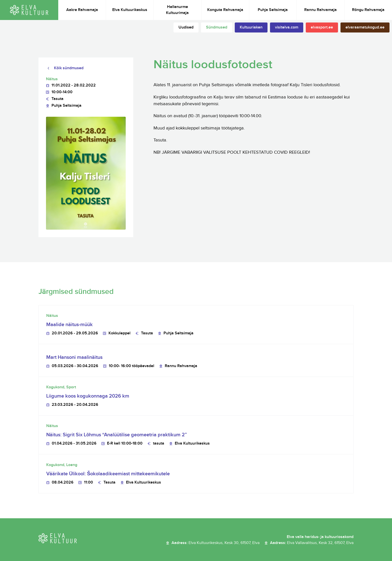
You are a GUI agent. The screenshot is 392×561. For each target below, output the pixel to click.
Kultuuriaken (251, 27)
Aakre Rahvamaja (82, 10)
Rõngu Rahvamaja (368, 10)
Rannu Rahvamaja (320, 10)
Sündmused (217, 27)
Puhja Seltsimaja (273, 10)
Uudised (186, 27)
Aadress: (215, 543)
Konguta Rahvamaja (225, 10)
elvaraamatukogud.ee (365, 27)
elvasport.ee (322, 27)
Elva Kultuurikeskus (130, 10)
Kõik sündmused (69, 68)
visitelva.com (287, 27)
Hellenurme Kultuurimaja (177, 10)
